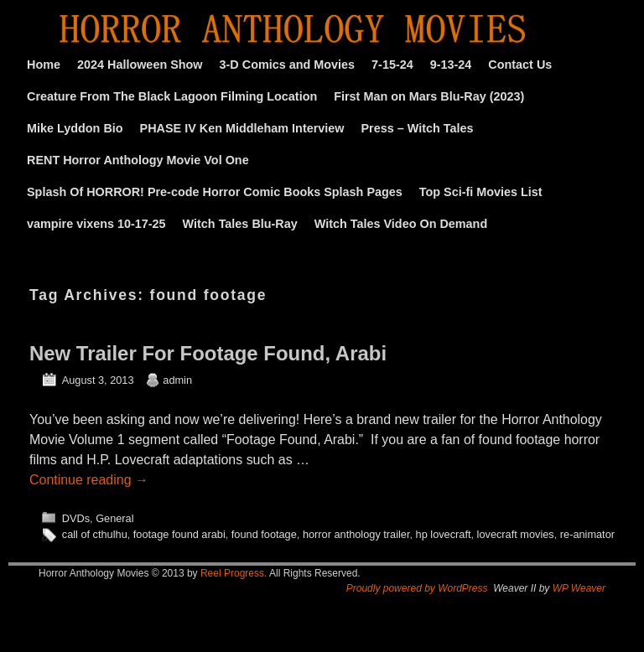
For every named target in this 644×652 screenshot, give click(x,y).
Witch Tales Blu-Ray (240, 224)
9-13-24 (451, 65)
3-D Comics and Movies (288, 65)
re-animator (587, 534)
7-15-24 (392, 65)
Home (44, 65)
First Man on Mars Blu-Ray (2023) (429, 96)
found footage (264, 534)
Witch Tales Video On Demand (401, 224)
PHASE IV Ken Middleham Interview (242, 128)
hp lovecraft (444, 534)
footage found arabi (179, 534)
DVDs (76, 518)
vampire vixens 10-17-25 (96, 224)
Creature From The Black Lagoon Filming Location (172, 96)
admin (177, 380)
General (114, 518)
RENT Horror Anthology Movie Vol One (138, 160)
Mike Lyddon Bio (75, 128)
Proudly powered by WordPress (417, 588)
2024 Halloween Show (140, 65)
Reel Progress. (234, 573)
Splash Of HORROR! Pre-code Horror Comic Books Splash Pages (215, 192)
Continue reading (89, 480)
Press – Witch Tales (418, 128)
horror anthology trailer (356, 534)
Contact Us (520, 65)
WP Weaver (579, 588)
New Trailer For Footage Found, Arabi (208, 353)
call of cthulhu (95, 534)
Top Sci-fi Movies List (481, 192)
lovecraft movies (516, 534)
